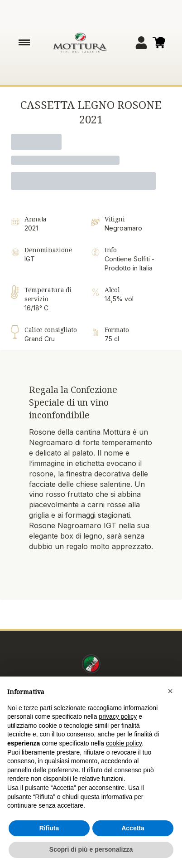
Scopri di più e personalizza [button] (91, 849)
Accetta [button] (133, 828)
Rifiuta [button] (49, 828)
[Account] (141, 43)
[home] (80, 43)
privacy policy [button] (118, 716)
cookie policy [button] (124, 743)
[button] (170, 691)
